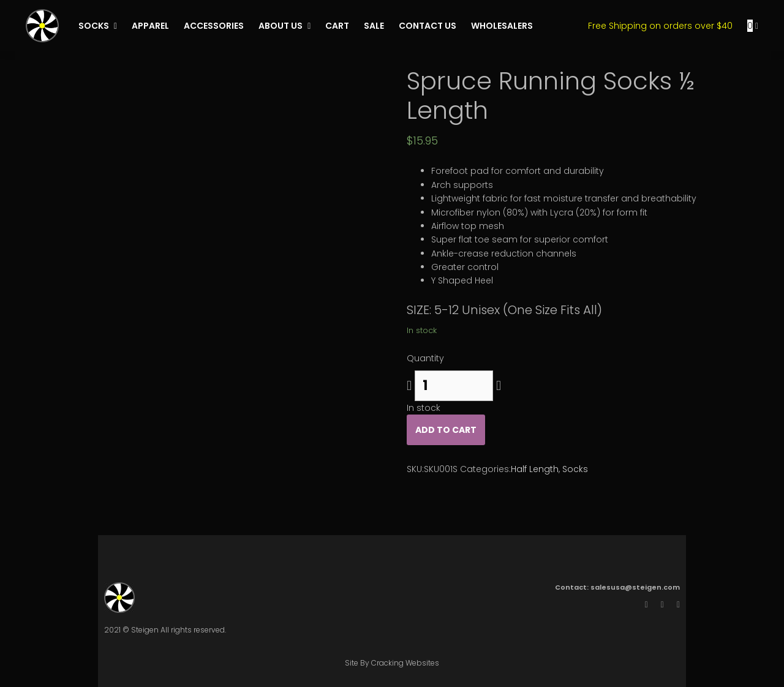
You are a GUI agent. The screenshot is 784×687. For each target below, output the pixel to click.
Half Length (535, 469)
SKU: (415, 469)
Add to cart (446, 430)
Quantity (425, 358)
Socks (575, 469)
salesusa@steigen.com (635, 587)
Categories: (485, 469)
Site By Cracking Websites (392, 663)
